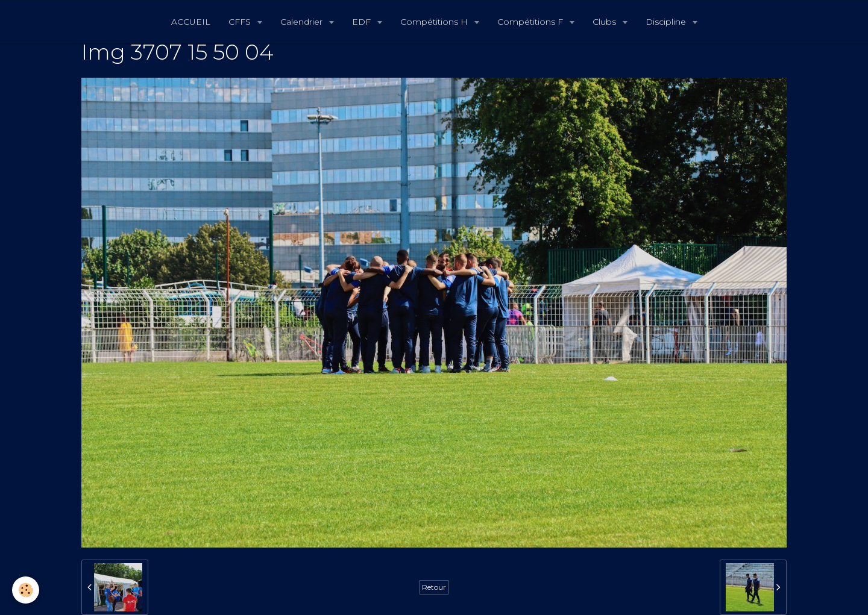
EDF (363, 22)
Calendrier (303, 22)
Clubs (605, 22)
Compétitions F (531, 22)
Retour (434, 587)
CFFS (241, 22)
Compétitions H (435, 22)
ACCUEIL (191, 22)
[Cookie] (26, 590)
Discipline (667, 22)
